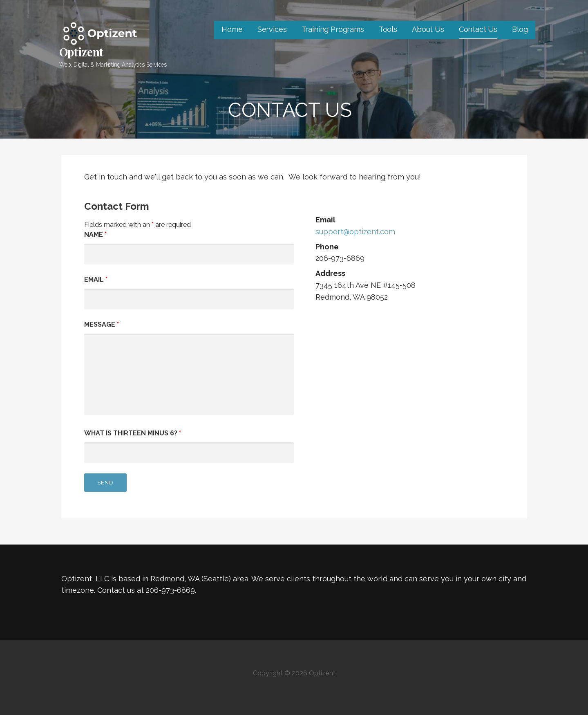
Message (102, 324)
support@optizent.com (355, 232)
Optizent (82, 52)
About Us (428, 29)
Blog (520, 29)
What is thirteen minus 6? (133, 433)
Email (96, 279)
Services (272, 29)
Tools (388, 29)
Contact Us (478, 29)
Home (232, 29)
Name (95, 234)
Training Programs (333, 29)
